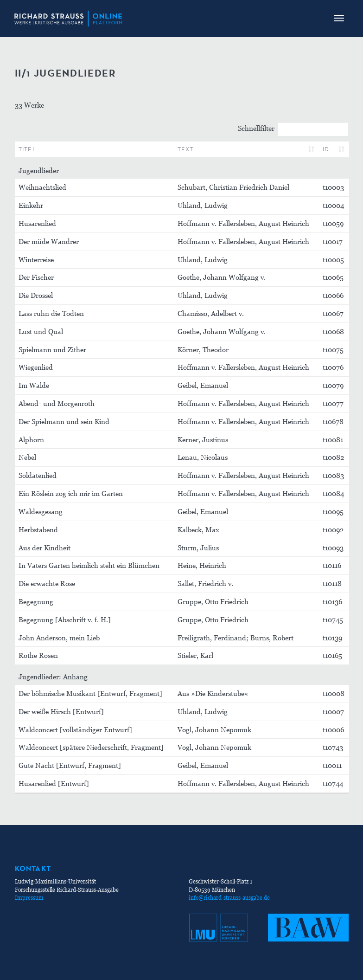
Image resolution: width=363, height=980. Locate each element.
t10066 (333, 295)
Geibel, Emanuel (203, 385)
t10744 (333, 783)
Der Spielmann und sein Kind (64, 421)
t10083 (333, 475)
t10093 (333, 548)
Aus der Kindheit (45, 548)
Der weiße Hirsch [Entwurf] (61, 711)
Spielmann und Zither (52, 349)
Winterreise (36, 259)
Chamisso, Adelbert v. (211, 313)
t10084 (333, 493)
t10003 (333, 187)
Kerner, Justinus (203, 439)
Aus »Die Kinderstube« (213, 693)
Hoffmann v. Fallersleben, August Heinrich (243, 223)
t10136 (332, 601)
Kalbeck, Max (198, 529)
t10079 (333, 385)
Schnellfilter (293, 129)
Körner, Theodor (203, 349)
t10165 (332, 655)
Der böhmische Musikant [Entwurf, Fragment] (90, 693)
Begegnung (36, 601)
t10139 (332, 638)
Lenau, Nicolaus (203, 457)
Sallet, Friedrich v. (205, 583)
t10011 (332, 765)
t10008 (334, 693)
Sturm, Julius (198, 548)
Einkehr (31, 205)
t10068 (333, 331)
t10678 (333, 421)
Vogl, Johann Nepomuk (214, 729)
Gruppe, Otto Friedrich (213, 601)
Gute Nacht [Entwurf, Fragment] (70, 765)
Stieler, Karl (195, 655)
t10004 (333, 205)
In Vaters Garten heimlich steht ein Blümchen (89, 565)
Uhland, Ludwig (203, 205)
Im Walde (34, 385)
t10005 (333, 259)
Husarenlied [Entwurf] (54, 783)
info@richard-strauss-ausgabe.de (229, 898)
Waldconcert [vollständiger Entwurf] (75, 729)
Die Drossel (36, 295)
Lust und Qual (41, 331)
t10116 (332, 565)
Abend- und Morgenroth (57, 403)
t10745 (333, 619)
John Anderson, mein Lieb (59, 638)
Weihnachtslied (42, 187)
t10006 (333, 729)
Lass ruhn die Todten (51, 313)
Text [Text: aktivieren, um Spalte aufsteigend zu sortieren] (186, 149)
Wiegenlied (36, 367)
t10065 (333, 277)
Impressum (29, 898)
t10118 (332, 583)
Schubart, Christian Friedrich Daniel (233, 187)
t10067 (333, 313)
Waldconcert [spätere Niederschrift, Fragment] (91, 747)
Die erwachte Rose (47, 583)
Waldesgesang (41, 511)
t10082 (333, 457)
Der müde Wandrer (49, 241)
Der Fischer (36, 277)
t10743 (333, 747)
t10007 (333, 711)
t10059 (333, 223)
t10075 (333, 349)
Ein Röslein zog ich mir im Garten (71, 493)
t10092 (333, 529)
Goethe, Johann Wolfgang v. (222, 277)
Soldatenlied (38, 475)
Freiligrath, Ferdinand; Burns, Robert (236, 638)
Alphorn (31, 439)
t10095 (333, 511)
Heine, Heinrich (202, 565)
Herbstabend (38, 529)
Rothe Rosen (38, 655)
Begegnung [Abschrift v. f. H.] (65, 619)
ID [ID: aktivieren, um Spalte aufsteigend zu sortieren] (326, 149)
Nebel (27, 457)
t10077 (333, 403)
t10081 (333, 439)
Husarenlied (37, 223)
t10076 (333, 367)
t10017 (333, 241)
